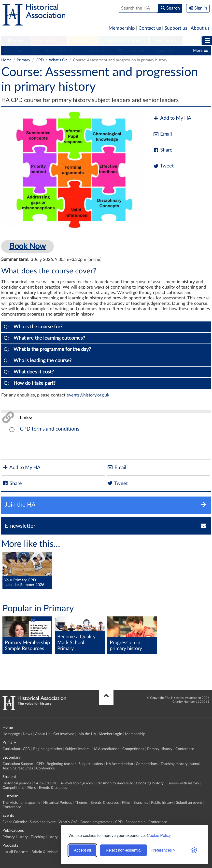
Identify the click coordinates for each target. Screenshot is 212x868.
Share (163, 150)
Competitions (167, 51)
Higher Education (124, 41)
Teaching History (44, 837)
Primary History (160, 749)
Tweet (163, 166)
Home (6, 60)
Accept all (82, 850)
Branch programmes (96, 822)
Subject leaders (97, 51)
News (28, 734)
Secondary (49, 41)
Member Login (110, 734)
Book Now (28, 246)
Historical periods (17, 783)
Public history (162, 803)
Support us (176, 28)
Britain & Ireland (44, 852)
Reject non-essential (123, 850)
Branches (141, 803)
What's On (58, 60)
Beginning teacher (61, 51)
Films (32, 788)
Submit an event (189, 803)
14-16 (39, 783)
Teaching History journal (180, 764)
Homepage (11, 734)
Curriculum (13, 51)
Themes (81, 803)
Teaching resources (18, 768)
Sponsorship (135, 822)
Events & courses (53, 788)
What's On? (68, 822)
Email (162, 134)
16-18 (52, 783)
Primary (16, 41)
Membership (122, 28)
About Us (43, 734)
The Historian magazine (21, 803)
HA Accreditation (133, 51)
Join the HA (86, 734)
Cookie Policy (159, 836)
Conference (185, 749)
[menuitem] (16, 41)
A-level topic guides (77, 783)
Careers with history (183, 783)
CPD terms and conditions (50, 429)
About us (200, 28)
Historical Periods (58, 803)
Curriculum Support (18, 764)
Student (83, 41)
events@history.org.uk (88, 395)
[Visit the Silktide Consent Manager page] (194, 850)
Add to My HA (172, 118)
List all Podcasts (15, 852)
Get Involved (64, 734)
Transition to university (114, 783)
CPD (35, 51)
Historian (166, 41)
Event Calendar (15, 822)
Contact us (150, 28)
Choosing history (150, 783)
